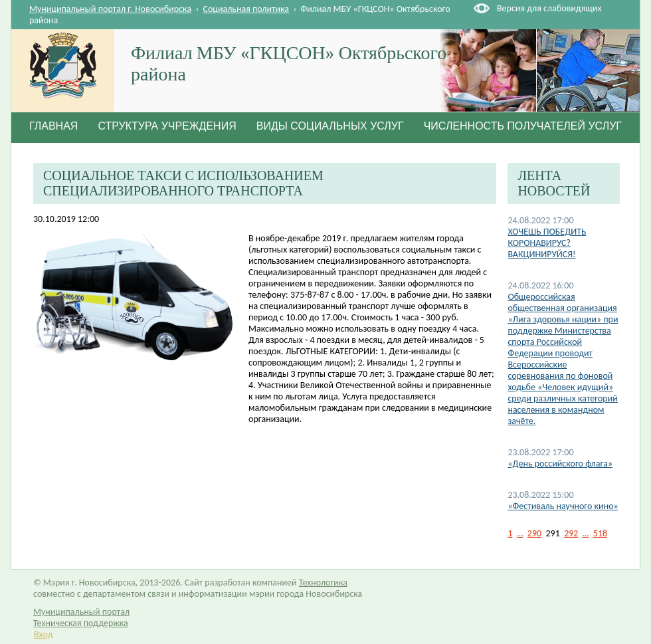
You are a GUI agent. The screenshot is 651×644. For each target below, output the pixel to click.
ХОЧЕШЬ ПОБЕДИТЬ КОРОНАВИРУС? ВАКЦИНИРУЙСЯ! (547, 243)
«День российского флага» (560, 464)
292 (571, 533)
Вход (43, 634)
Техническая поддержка (81, 623)
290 (534, 533)
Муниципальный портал (81, 612)
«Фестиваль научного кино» (563, 506)
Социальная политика (246, 9)
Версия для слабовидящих (549, 8)
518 (600, 533)
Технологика (323, 583)
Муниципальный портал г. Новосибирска (110, 9)
